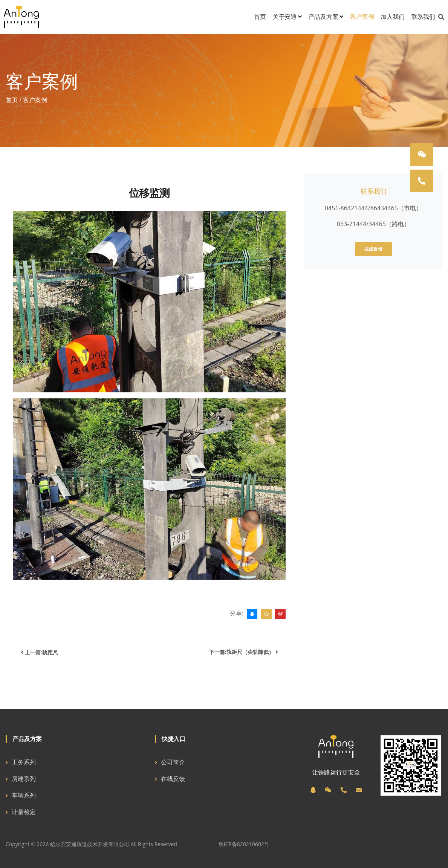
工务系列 (24, 762)
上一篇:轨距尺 (39, 652)
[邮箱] (359, 790)
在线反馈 (373, 249)
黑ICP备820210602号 (244, 844)
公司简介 (173, 762)
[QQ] (313, 790)
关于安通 (287, 17)
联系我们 (423, 17)
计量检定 (24, 812)
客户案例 (362, 17)
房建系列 (24, 779)
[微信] (328, 790)
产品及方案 (326, 17)
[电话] (344, 790)
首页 (260, 17)
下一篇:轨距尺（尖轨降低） (244, 652)
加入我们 (392, 17)
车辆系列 (24, 795)
